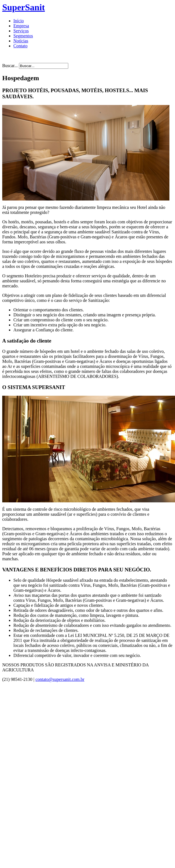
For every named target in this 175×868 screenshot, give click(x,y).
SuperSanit (24, 7)
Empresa (21, 26)
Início (19, 21)
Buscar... (10, 66)
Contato (20, 46)
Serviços (21, 31)
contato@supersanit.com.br (60, 679)
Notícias (21, 41)
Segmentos (23, 36)
